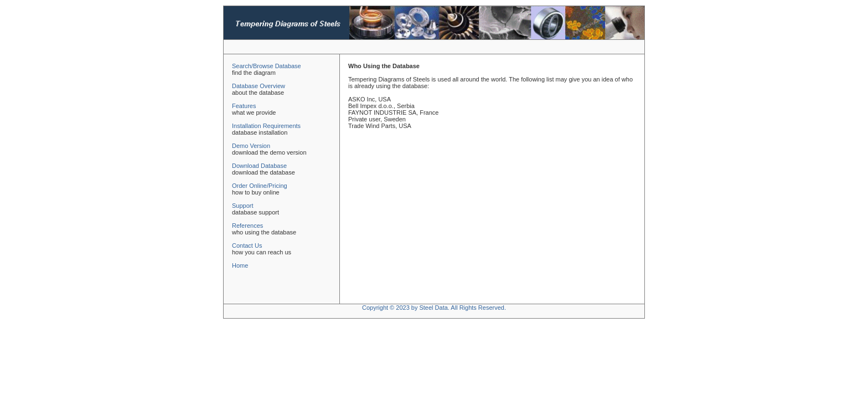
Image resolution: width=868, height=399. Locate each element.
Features (244, 106)
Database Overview (259, 86)
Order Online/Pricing (260, 186)
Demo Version (251, 146)
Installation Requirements (266, 126)
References (247, 226)
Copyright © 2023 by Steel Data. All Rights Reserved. (434, 308)
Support (243, 206)
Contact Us (247, 245)
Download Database (259, 166)
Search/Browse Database (267, 66)
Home (240, 265)
